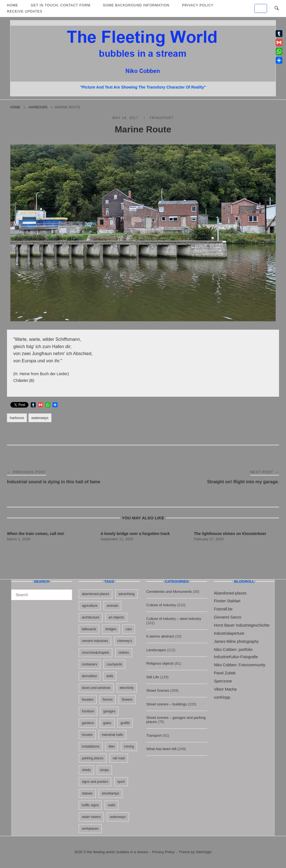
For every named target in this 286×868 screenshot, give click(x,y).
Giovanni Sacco (228, 617)
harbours (38, 107)
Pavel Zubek (225, 673)
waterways (40, 418)
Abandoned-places (230, 593)
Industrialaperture (229, 633)
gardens (88, 723)
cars (129, 629)
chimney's (125, 641)
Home (15, 107)
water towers (91, 817)
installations (91, 746)
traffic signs (90, 805)
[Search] (66, 592)
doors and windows (96, 688)
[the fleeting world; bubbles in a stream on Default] (261, 8)
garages (109, 711)
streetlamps (110, 793)
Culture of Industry (161, 605)
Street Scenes (158, 690)
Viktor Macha (225, 689)
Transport (161, 118)
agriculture (90, 606)
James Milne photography (236, 641)
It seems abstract (160, 636)
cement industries (95, 641)
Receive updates (25, 11)
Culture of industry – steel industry (174, 619)
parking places (93, 758)
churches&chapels (96, 653)
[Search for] (42, 595)
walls (112, 805)
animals (112, 606)
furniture (88, 711)
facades (88, 700)
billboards (89, 629)
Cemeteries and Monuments (169, 592)
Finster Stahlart (227, 601)
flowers (127, 700)
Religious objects (160, 663)
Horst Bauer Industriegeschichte (242, 625)
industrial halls (112, 735)
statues (87, 793)
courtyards (114, 664)
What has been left (161, 749)
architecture (91, 617)
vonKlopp (222, 697)
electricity (127, 688)
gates (107, 723)
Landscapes (156, 650)
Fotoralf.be (223, 609)
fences (108, 700)
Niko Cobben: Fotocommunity (240, 665)
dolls (110, 676)
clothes (124, 653)
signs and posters (95, 782)
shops (104, 770)
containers (90, 664)
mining (129, 746)
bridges (111, 629)
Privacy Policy (164, 852)
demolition (90, 676)
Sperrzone (223, 681)
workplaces (90, 829)
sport (121, 782)
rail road (119, 758)
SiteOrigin (204, 852)
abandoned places (96, 594)
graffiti (125, 723)
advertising (127, 594)
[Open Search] (277, 8)
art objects (116, 617)
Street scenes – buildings (167, 704)
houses (87, 735)
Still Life (153, 677)
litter (112, 746)
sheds (86, 770)
